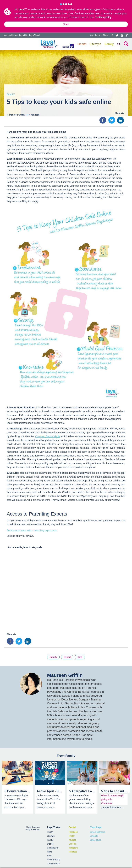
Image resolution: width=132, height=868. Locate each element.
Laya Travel (35, 35)
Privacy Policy (54, 860)
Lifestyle (96, 44)
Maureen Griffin (17, 115)
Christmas (107, 803)
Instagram (73, 848)
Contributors (96, 35)
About (105, 35)
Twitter (72, 836)
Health (82, 44)
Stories (50, 844)
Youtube (72, 840)
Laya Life (23, 35)
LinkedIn (72, 844)
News (50, 852)
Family (109, 44)
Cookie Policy (53, 864)
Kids (80, 657)
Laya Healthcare (10, 35)
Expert (67, 657)
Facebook (73, 832)
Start (66, 24)
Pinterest (73, 852)
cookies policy (103, 17)
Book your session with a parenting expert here (32, 530)
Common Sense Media (48, 436)
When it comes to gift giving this (112, 797)
